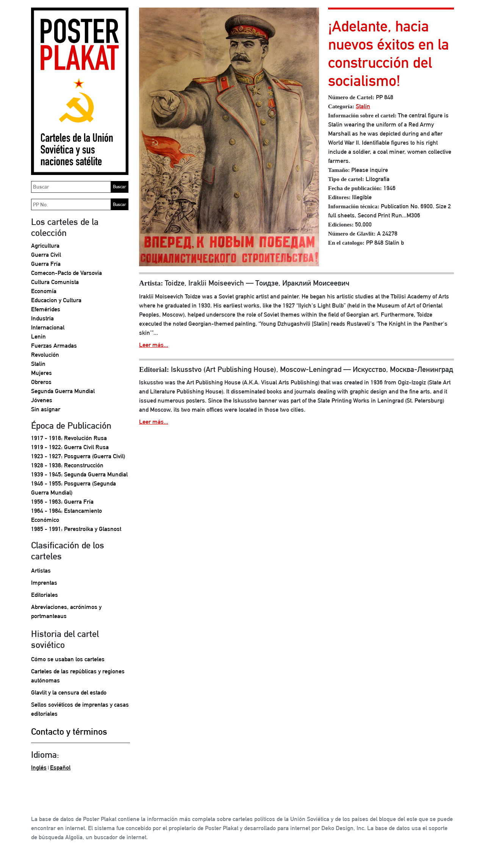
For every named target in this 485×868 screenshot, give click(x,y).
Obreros (41, 382)
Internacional (48, 327)
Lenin (38, 336)
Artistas (41, 571)
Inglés (39, 767)
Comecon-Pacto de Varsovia (66, 273)
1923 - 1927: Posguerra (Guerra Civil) (78, 456)
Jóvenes (42, 400)
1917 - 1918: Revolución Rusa (69, 438)
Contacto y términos (69, 731)
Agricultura (45, 246)
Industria (42, 318)
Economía (44, 291)
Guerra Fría (46, 264)
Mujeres (41, 373)
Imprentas (44, 583)
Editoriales (45, 595)
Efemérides (46, 309)
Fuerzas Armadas (54, 346)
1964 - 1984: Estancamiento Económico (66, 515)
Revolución (45, 355)
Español (60, 767)
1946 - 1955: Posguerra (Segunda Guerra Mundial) (74, 488)
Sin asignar (46, 409)
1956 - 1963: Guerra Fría (62, 502)
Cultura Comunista (55, 282)
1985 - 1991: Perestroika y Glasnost (76, 529)
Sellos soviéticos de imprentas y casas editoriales (80, 709)
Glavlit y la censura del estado (69, 692)
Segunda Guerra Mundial (63, 391)
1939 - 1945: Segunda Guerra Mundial (79, 474)
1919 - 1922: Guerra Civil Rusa (70, 447)
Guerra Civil (46, 255)
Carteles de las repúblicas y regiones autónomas (78, 676)
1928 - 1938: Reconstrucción (67, 465)
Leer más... (154, 345)
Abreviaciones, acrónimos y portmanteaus (66, 611)
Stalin (38, 364)
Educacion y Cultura (56, 300)
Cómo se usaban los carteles (68, 659)
